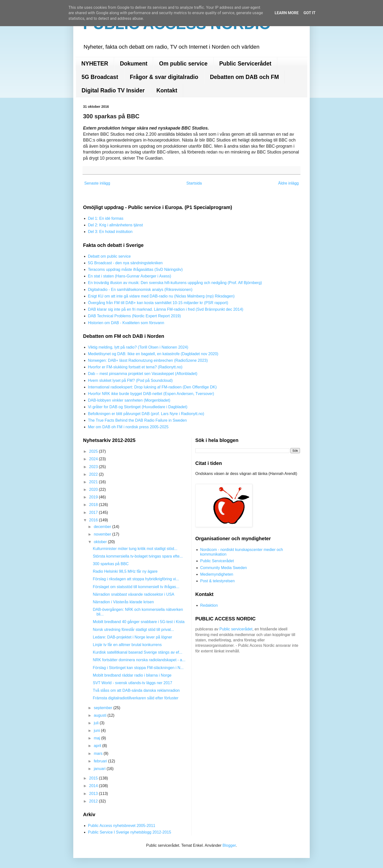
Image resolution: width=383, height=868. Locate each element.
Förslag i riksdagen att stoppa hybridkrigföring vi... (136, 579)
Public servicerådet (236, 629)
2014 (94, 786)
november (103, 534)
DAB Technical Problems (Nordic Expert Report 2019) (134, 316)
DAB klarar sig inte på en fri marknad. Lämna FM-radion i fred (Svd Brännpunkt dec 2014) (166, 309)
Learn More (287, 13)
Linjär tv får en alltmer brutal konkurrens (127, 645)
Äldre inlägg (289, 183)
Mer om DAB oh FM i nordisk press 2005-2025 (128, 427)
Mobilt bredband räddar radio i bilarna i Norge (132, 675)
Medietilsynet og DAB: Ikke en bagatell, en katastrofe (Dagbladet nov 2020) (153, 354)
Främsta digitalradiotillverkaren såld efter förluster (136, 698)
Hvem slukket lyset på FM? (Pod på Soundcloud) (130, 380)
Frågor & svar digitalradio (164, 77)
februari (101, 761)
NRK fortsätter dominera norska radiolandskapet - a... (139, 660)
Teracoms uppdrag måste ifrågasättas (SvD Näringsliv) (135, 269)
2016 (94, 520)
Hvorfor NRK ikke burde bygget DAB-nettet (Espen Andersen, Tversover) (151, 394)
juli (97, 723)
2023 (94, 467)
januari (100, 769)
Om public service (183, 64)
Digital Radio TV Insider (113, 90)
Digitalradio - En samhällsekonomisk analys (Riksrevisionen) (140, 290)
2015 (94, 778)
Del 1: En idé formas (106, 218)
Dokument (134, 64)
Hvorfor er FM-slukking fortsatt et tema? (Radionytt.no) (135, 367)
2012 (94, 801)
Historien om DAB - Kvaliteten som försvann (126, 323)
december (103, 527)
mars (99, 753)
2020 (94, 489)
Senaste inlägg (97, 183)
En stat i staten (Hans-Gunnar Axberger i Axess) (130, 276)
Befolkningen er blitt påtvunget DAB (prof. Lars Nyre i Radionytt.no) (146, 414)
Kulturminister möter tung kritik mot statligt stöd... (135, 549)
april (98, 746)
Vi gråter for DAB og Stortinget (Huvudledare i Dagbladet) (138, 407)
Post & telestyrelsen (218, 581)
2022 (94, 474)
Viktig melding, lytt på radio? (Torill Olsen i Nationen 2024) (138, 347)
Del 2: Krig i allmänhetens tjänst (115, 225)
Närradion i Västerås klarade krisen (123, 602)
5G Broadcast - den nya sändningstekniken (125, 263)
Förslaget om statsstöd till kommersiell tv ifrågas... (136, 587)
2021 (94, 482)
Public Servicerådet (245, 64)
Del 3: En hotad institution (110, 232)
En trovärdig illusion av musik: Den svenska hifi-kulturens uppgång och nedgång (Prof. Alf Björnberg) (175, 283)
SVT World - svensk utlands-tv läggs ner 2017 (133, 683)
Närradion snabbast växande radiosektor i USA (134, 594)
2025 (94, 451)
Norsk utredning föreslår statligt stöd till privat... (133, 630)
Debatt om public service (109, 256)
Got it (309, 13)
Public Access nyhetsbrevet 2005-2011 (122, 826)
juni (97, 731)
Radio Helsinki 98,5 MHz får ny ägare (125, 571)
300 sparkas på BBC (111, 564)
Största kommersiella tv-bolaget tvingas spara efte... (138, 556)
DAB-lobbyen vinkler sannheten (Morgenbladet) (129, 400)
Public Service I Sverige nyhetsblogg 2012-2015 (130, 832)
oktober (101, 542)
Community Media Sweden (224, 568)
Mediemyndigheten (217, 574)
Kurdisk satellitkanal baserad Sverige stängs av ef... (138, 652)
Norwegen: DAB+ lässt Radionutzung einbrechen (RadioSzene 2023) (148, 360)
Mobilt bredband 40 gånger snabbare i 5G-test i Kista (139, 622)
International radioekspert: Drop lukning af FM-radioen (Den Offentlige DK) (152, 387)
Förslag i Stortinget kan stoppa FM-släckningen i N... (138, 668)
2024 (94, 459)
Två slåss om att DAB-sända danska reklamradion (136, 690)
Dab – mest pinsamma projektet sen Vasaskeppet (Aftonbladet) (143, 374)
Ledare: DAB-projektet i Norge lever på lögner (133, 637)
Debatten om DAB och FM (244, 77)
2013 (94, 794)
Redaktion (209, 605)
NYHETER (95, 64)
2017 (94, 512)
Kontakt (167, 90)
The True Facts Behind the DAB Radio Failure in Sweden (137, 420)
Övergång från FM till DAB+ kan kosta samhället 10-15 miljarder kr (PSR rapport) (158, 303)
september (104, 708)
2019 (94, 497)
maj (97, 738)
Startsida (194, 183)
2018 (94, 505)
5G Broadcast (100, 77)
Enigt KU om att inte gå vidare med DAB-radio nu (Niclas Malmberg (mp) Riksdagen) (161, 296)
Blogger (229, 845)
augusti (101, 715)
